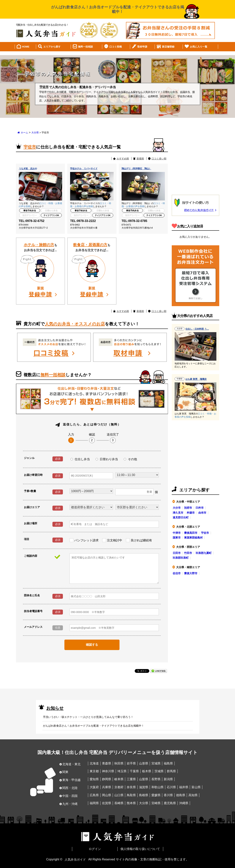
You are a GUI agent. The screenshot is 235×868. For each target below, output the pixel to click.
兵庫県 (107, 787)
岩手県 (131, 763)
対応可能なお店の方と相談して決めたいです (114, 569)
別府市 (188, 508)
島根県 (144, 795)
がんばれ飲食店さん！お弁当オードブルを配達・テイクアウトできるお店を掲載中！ (93, 726)
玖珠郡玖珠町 (181, 558)
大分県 (35, 133)
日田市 (177, 553)
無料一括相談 (85, 47)
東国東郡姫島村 (193, 538)
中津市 (177, 533)
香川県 (168, 795)
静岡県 (107, 779)
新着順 (140, 159)
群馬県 (171, 771)
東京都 (94, 771)
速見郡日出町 (181, 517)
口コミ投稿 (116, 47)
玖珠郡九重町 (204, 553)
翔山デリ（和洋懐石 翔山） (136, 169)
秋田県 (119, 763)
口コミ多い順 (159, 159)
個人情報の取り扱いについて (140, 849)
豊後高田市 (191, 533)
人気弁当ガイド (75, 859)
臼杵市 (200, 508)
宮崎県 (156, 803)
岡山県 (107, 795)
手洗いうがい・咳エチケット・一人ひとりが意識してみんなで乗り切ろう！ (88, 717)
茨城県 (159, 771)
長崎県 (119, 803)
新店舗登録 (168, 47)
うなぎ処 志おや (28, 169)
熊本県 (131, 803)
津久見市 (178, 513)
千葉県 (134, 771)
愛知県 (94, 779)
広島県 (94, 795)
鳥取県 (131, 795)
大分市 (177, 508)
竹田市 (188, 553)
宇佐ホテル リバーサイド (84, 169)
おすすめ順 (123, 159)
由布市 (202, 513)
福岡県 (94, 803)
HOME (26, 47)
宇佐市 (205, 533)
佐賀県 (107, 803)
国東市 (177, 538)
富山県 (196, 787)
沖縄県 (184, 803)
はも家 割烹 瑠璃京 (196, 379)
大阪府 (94, 787)
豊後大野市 (191, 573)
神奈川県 (108, 771)
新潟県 (168, 779)
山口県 (119, 795)
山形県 (144, 763)
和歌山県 (157, 787)
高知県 (193, 795)
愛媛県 (156, 795)
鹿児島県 (170, 803)
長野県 (156, 779)
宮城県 (156, 763)
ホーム (24, 133)
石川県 (171, 787)
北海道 (94, 763)
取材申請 (142, 47)
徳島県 (181, 795)
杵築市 (191, 513)
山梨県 (144, 779)
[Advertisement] (195, 164)
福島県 (168, 763)
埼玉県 (122, 771)
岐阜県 (119, 779)
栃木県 (147, 771)
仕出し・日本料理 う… (197, 329)
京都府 (119, 787)
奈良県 (131, 787)
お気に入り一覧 (199, 47)
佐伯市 (177, 573)
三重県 (131, 779)
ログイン (95, 849)
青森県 (107, 763)
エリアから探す (52, 47)
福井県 (184, 787)
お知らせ (55, 708)
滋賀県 (144, 787)
